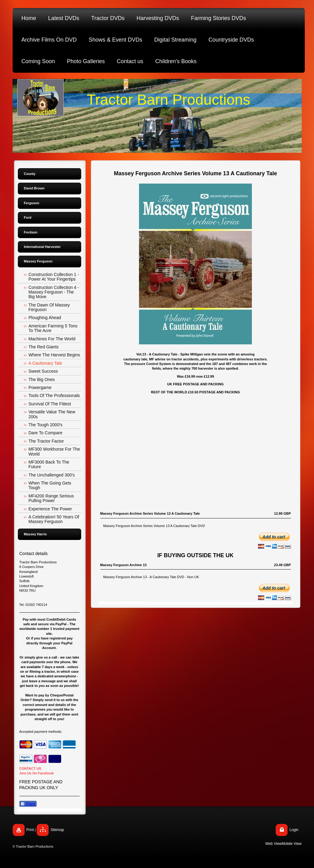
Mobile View (292, 844)
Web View (273, 844)
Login (294, 830)
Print (30, 830)
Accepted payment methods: (41, 732)
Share (28, 804)
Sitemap (57, 830)
